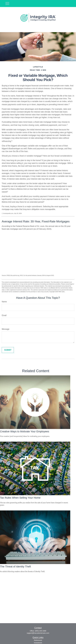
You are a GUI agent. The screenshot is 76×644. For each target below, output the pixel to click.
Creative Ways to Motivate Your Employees (25, 431)
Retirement (38, 640)
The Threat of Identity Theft (15, 567)
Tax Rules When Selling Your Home (20, 498)
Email (4, 315)
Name (4, 302)
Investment (38, 643)
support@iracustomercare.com (38, 633)
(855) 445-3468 (41, 631)
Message (6, 329)
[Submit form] (8, 350)
